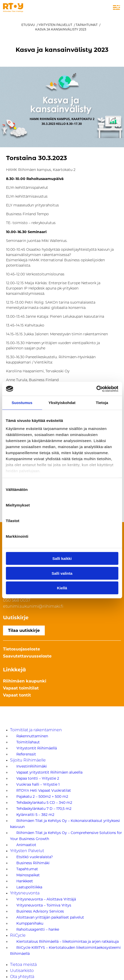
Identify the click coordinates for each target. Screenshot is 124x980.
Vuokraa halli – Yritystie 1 (38, 784)
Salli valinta (62, 573)
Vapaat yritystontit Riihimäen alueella (49, 772)
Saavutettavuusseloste (27, 656)
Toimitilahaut (28, 742)
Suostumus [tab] (22, 403)
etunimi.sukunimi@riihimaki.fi (33, 607)
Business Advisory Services (40, 911)
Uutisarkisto (22, 971)
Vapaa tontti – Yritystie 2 (38, 778)
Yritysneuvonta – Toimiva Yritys (44, 905)
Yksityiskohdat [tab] (62, 403)
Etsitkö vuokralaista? (35, 857)
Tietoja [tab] (102, 403)
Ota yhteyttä (22, 977)
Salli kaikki (62, 558)
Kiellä (62, 588)
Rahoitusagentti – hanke (38, 929)
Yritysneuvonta (25, 893)
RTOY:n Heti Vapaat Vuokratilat (44, 790)
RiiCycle (18, 936)
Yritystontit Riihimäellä (37, 748)
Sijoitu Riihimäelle (28, 760)
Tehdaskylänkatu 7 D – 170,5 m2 (44, 809)
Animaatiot (26, 845)
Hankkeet (25, 881)
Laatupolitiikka (29, 887)
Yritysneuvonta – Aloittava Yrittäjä (46, 899)
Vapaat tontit (17, 695)
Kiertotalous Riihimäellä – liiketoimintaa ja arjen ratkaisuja (68, 941)
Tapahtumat (87, 25)
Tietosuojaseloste (22, 649)
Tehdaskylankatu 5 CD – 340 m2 (44, 803)
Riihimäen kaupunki (25, 681)
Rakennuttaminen (32, 736)
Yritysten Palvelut (55, 25)
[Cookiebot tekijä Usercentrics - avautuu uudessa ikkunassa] (96, 389)
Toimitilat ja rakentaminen (36, 730)
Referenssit (26, 754)
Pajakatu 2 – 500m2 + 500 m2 (42, 796)
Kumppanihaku (30, 923)
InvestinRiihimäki (32, 766)
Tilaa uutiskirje (24, 630)
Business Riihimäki (33, 863)
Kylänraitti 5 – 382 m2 (35, 815)
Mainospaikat (28, 875)
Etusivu (28, 25)
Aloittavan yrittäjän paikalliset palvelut (50, 917)
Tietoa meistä (23, 965)
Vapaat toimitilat (21, 688)
